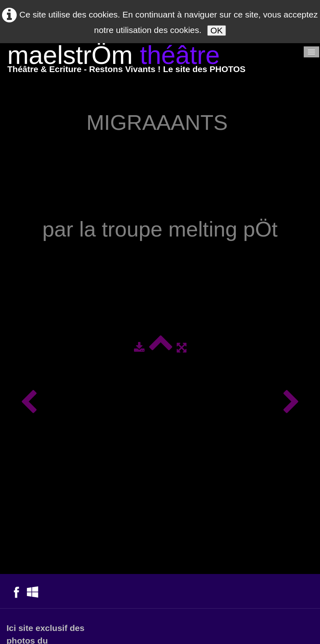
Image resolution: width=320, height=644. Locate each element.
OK (217, 30)
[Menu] (311, 52)
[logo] (126, 61)
